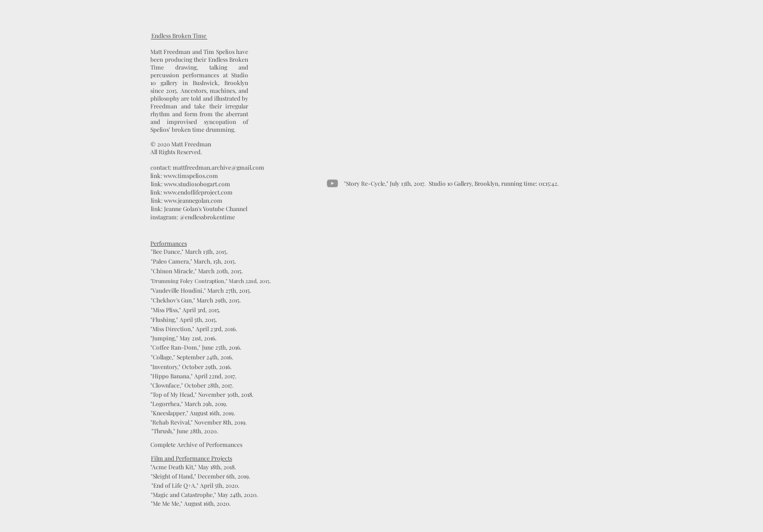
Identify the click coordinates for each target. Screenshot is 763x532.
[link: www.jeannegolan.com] (186, 201)
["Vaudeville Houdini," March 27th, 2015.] (201, 291)
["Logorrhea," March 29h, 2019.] (189, 404)
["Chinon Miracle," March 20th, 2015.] (197, 271)
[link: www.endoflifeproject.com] (191, 192)
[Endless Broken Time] (179, 36)
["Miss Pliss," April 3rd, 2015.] (185, 310)
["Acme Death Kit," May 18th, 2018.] (193, 467)
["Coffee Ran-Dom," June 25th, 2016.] (196, 347)
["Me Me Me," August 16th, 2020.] (191, 504)
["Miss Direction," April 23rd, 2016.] (194, 329)
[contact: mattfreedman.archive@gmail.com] (207, 168)
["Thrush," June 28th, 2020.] (184, 431)
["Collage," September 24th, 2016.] (192, 357)
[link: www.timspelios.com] (184, 176)
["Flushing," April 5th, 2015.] (184, 320)
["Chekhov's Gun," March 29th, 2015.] (196, 300)
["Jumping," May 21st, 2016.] (183, 338)
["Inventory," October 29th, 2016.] (191, 367)
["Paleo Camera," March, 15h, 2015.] (193, 261)
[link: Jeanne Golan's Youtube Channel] (199, 209)
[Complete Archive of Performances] (196, 445)
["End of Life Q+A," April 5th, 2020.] (195, 486)
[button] (204, 495)
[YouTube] (332, 183)
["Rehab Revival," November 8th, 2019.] (199, 422)
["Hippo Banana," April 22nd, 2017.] (193, 376)
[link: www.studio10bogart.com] (190, 184)
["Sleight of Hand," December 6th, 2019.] (200, 476)
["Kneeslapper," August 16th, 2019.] (193, 413)
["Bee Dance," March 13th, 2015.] (189, 252)
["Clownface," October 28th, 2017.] (192, 385)
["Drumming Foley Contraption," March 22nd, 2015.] (211, 281)
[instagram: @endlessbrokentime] (193, 217)
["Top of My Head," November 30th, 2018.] (202, 395)
